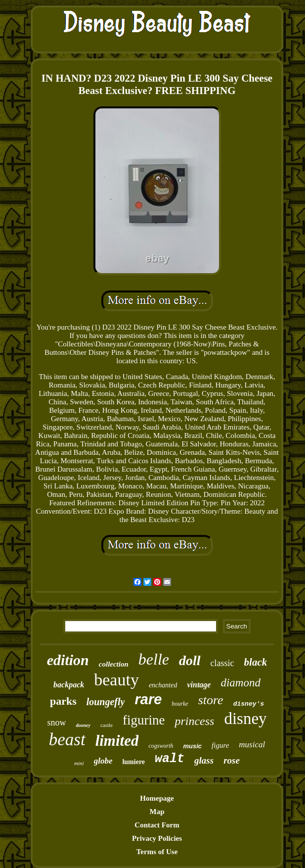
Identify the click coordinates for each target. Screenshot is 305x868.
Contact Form (157, 825)
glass (204, 760)
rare (148, 699)
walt (170, 759)
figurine (144, 720)
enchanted (163, 685)
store (211, 700)
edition (68, 660)
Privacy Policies (157, 838)
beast (67, 740)
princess (194, 721)
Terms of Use (157, 852)
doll (190, 660)
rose (232, 760)
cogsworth (161, 746)
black (256, 662)
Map (157, 812)
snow (56, 723)
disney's (249, 704)
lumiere (133, 762)
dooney (83, 725)
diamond (240, 683)
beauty (116, 680)
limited (117, 741)
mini (79, 763)
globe (103, 761)
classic (222, 663)
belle (154, 659)
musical (252, 745)
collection (114, 664)
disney (245, 719)
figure (220, 745)
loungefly (106, 702)
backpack (69, 685)
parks (63, 701)
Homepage (157, 798)
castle (107, 725)
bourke (180, 704)
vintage (199, 685)
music (192, 746)
